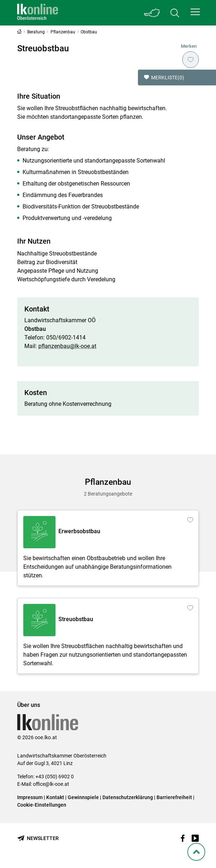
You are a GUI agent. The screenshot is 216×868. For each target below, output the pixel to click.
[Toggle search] (175, 13)
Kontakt (55, 797)
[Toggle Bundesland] (152, 13)
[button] (195, 12)
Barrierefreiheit (174, 797)
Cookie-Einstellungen (42, 805)
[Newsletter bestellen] (38, 838)
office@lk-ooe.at (51, 784)
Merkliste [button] (164, 78)
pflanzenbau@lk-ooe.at (67, 346)
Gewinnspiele (83, 797)
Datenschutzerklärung (128, 797)
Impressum (30, 797)
